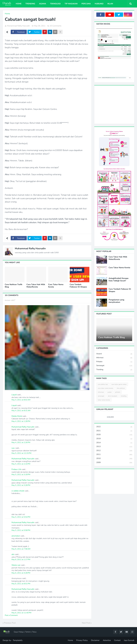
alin (13, 554)
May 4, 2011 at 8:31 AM (21, 411)
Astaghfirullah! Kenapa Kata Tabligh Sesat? (119, 280)
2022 (114, 427)
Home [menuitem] (19, 4)
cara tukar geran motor (119, 384)
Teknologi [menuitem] (55, 4)
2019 (114, 439)
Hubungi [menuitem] (99, 4)
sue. (13, 448)
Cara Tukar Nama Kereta (56, 286)
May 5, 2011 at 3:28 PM (21, 485)
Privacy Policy (82, 640)
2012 (114, 451)
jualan (110, 392)
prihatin (114, 362)
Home (7, 14)
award (114, 354)
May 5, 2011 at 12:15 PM (21, 453)
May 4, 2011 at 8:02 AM (21, 400)
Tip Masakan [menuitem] (71, 4)
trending (114, 370)
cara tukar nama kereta (105, 388)
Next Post (86, 623)
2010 (114, 459)
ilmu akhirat (121, 388)
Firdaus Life (16, 469)
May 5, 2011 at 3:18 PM (21, 475)
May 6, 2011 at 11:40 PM (21, 613)
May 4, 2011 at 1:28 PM (21, 421)
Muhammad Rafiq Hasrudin (30, 248)
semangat (114, 366)
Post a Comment (11, 615)
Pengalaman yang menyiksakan (116, 301)
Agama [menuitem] (43, 4)
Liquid (14, 395)
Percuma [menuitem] (86, 4)
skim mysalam (113, 396)
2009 (114, 463)
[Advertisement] (117, 104)
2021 (114, 431)
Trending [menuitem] (30, 4)
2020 (114, 435)
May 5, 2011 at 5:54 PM (21, 517)
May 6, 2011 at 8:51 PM (21, 584)
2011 (114, 455)
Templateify (18, 640)
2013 (114, 447)
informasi (114, 358)
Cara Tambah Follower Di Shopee (78, 286)
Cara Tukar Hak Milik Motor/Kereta (36, 286)
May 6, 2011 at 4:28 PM (21, 573)
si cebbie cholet (18, 491)
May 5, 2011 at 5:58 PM (21, 530)
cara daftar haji (103, 384)
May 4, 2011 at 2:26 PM (21, 442)
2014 (114, 443)
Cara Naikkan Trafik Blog (14, 286)
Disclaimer (95, 640)
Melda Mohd (17, 416)
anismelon (16, 536)
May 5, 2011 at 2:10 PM (21, 464)
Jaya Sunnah (129, 640)
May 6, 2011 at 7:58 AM (21, 549)
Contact (117, 640)
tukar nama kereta (104, 400)
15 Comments (56, 26)
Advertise (107, 640)
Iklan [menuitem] (110, 4)
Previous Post (10, 623)
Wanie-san (16, 565)
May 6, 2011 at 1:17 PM (21, 560)
